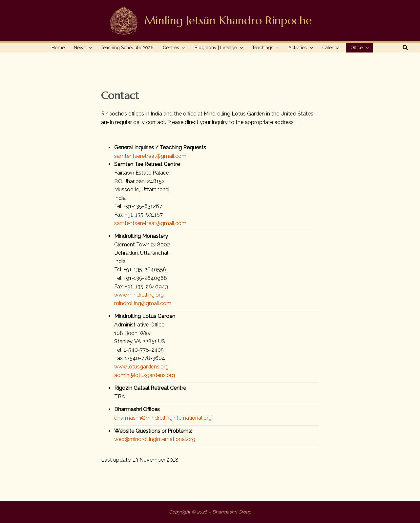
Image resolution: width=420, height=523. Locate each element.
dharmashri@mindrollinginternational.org (163, 418)
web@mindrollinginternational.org (155, 439)
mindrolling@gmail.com (143, 303)
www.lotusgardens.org (141, 367)
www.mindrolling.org (139, 295)
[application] (89, 48)
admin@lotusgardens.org (145, 375)
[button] (83, 48)
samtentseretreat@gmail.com (150, 156)
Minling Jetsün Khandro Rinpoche (228, 21)
